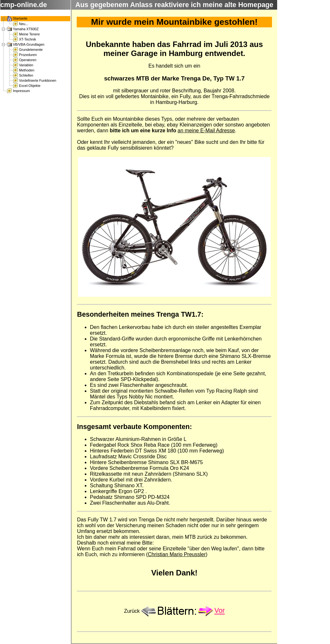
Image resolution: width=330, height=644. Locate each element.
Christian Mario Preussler (177, 554)
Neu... (24, 24)
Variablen (26, 65)
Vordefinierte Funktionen (38, 80)
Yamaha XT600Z (26, 29)
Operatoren (28, 60)
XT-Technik (28, 39)
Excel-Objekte (30, 86)
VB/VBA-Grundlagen (29, 44)
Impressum (21, 91)
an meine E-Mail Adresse (206, 131)
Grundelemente (31, 50)
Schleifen (26, 75)
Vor (219, 611)
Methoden (27, 70)
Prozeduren (28, 55)
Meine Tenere (29, 34)
